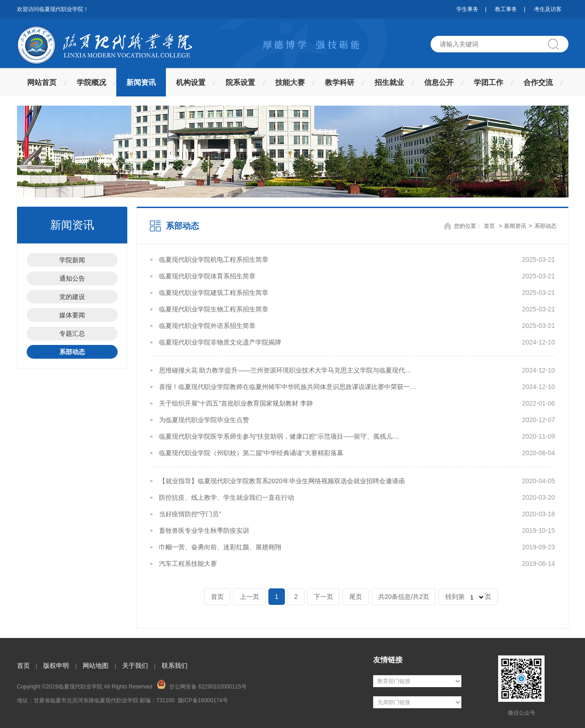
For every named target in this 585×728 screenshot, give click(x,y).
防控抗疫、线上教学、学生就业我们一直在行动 (227, 497)
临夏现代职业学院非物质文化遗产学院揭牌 (220, 342)
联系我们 (175, 666)
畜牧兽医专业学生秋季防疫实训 (204, 530)
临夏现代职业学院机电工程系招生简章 (214, 260)
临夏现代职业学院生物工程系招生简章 (214, 309)
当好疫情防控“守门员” (190, 514)
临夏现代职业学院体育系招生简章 (207, 276)
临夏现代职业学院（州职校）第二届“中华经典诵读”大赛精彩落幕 (251, 453)
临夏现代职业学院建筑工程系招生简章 (214, 293)
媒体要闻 (72, 315)
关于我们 (135, 666)
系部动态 (72, 352)
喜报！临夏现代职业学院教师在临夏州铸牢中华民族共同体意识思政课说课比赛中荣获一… (288, 387)
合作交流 (538, 82)
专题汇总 (72, 333)
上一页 (250, 597)
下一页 (324, 597)
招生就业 (389, 82)
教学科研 (340, 82)
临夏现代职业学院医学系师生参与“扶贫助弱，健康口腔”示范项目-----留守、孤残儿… (279, 436)
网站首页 (42, 82)
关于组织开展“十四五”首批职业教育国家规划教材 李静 (236, 403)
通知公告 (72, 278)
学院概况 (91, 82)
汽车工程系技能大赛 (188, 564)
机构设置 (191, 82)
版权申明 (56, 666)
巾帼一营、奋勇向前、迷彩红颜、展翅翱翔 (220, 547)
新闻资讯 (141, 82)
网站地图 (96, 666)
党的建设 (72, 297)
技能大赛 (290, 82)
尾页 (356, 597)
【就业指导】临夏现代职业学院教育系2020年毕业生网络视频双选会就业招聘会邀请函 (282, 481)
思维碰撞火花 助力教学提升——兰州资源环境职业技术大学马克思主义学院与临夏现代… (285, 370)
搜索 (557, 44)
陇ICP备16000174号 (203, 700)
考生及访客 (548, 9)
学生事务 (467, 9)
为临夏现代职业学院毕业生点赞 (204, 420)
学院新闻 (72, 260)
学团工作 (488, 82)
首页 (489, 226)
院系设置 (240, 82)
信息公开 (439, 82)
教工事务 (506, 9)
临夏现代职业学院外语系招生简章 (207, 326)
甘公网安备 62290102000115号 (202, 685)
